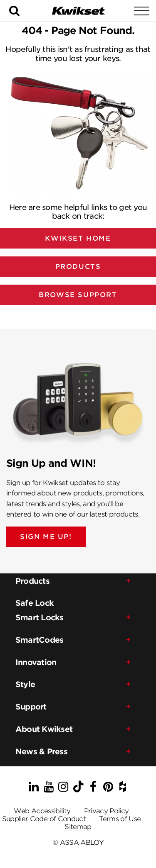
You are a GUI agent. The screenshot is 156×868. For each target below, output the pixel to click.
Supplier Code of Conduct (44, 819)
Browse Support (78, 295)
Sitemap (78, 827)
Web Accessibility (42, 811)
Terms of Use (120, 819)
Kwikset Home (78, 238)
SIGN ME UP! (46, 537)
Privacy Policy (106, 811)
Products (78, 267)
